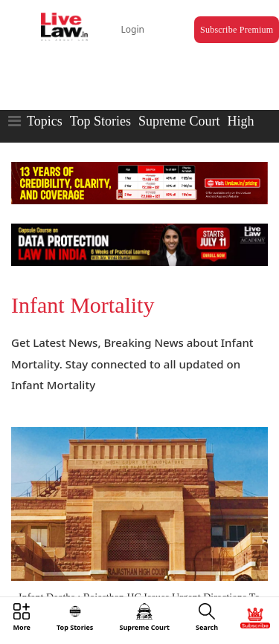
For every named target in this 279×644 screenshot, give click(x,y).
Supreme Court (179, 121)
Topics (45, 121)
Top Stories (100, 121)
